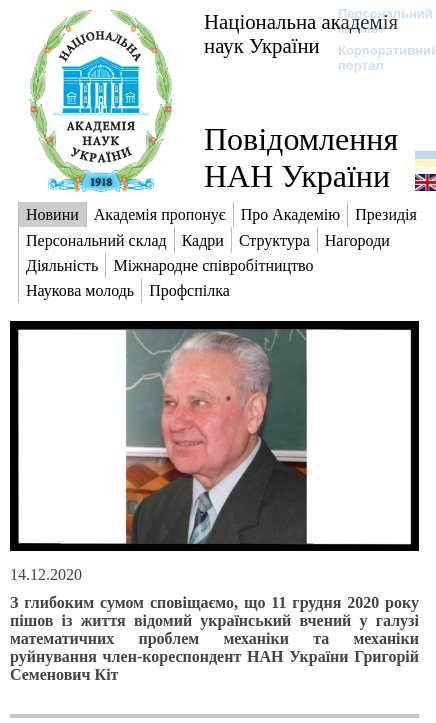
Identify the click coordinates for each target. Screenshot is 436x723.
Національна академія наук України (301, 33)
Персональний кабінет (375, 21)
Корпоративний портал (375, 58)
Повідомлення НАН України (301, 157)
